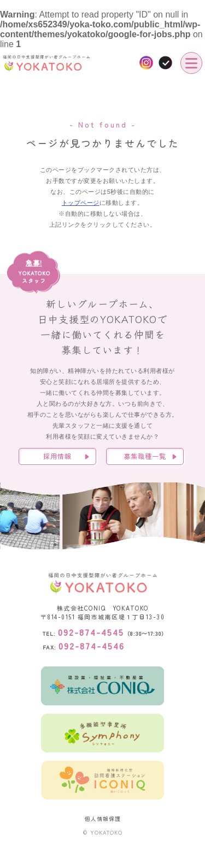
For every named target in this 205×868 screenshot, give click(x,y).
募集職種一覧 (145, 456)
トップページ (81, 203)
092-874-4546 (92, 646)
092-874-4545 (91, 632)
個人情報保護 (103, 819)
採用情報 (57, 456)
